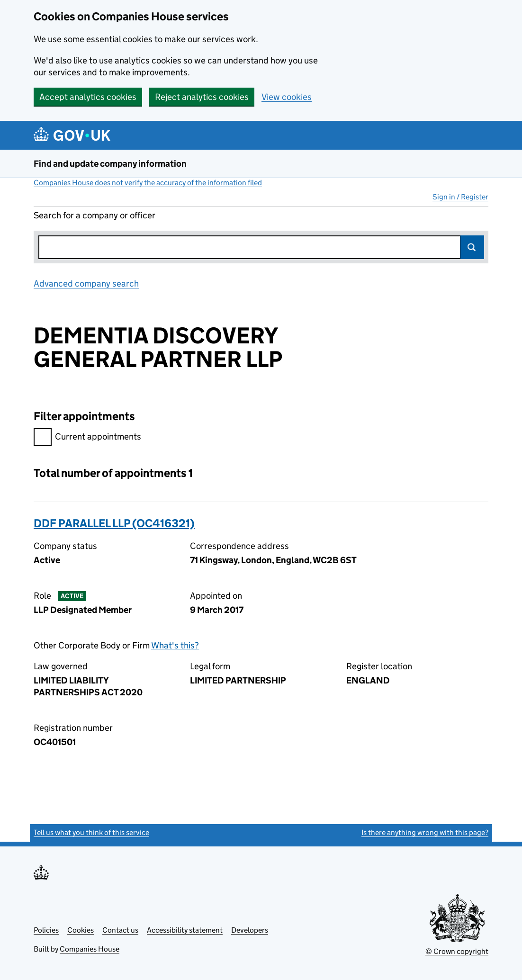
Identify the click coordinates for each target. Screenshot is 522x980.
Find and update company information (110, 164)
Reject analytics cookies (202, 97)
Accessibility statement (185, 930)
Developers (250, 930)
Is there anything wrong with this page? (425, 832)
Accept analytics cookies (88, 97)
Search (472, 247)
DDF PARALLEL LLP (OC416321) (114, 523)
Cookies (81, 930)
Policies (46, 930)
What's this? (175, 645)
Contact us (120, 930)
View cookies (287, 97)
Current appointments (87, 438)
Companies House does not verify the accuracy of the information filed (148, 183)
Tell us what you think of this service (91, 832)
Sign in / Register (460, 197)
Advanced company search (86, 283)
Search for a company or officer (94, 215)
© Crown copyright (457, 951)
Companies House (90, 949)
